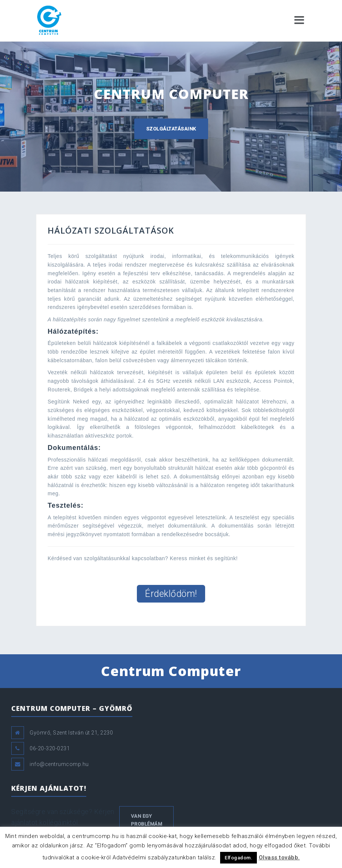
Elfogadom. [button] (238, 858)
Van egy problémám (147, 820)
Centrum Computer (171, 671)
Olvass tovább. (279, 858)
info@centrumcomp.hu (59, 764)
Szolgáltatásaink (171, 129)
